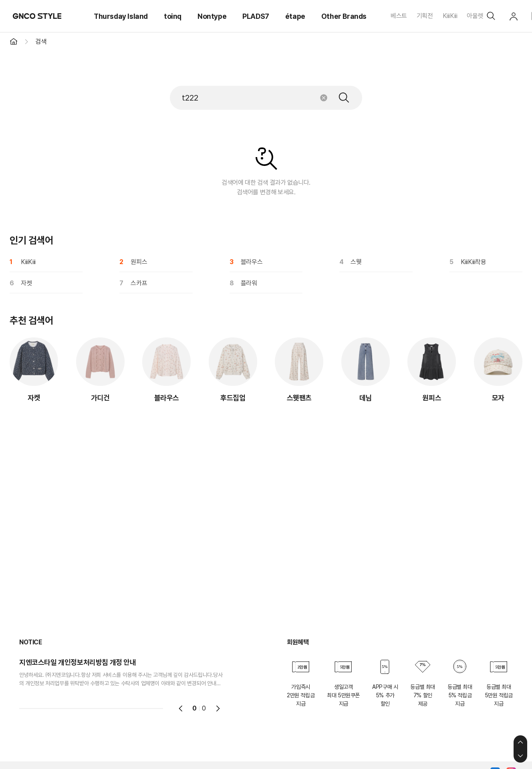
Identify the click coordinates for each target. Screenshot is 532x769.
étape (295, 16)
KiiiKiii (450, 16)
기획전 (425, 16)
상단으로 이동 (520, 742)
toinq (173, 16)
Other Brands (344, 16)
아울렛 (475, 16)
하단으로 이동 (520, 756)
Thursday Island (121, 16)
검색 (344, 98)
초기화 (324, 98)
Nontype (212, 16)
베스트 (399, 16)
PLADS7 (256, 16)
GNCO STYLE (37, 16)
